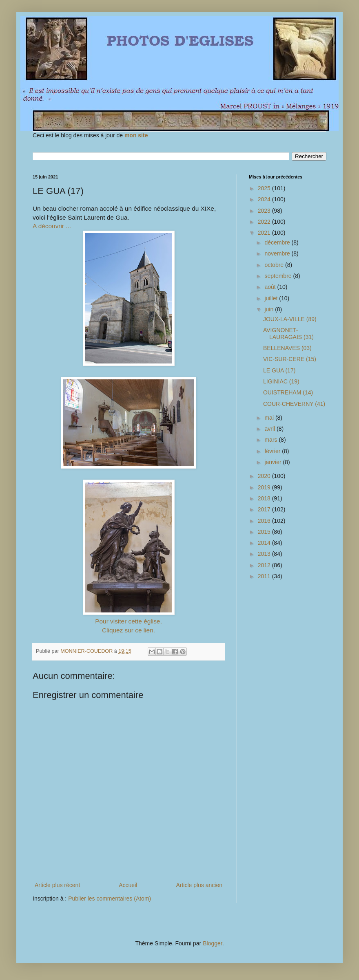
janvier (274, 462)
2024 (265, 199)
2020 (265, 476)
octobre (275, 265)
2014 (265, 543)
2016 (265, 521)
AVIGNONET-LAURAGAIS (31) (288, 334)
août (271, 287)
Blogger (212, 943)
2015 (265, 532)
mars (271, 440)
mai (270, 418)
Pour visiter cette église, (128, 621)
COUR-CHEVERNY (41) (294, 404)
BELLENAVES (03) (287, 348)
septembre (279, 276)
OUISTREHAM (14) (288, 392)
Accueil (128, 885)
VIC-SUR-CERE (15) (290, 359)
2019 (265, 487)
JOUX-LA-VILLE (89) (290, 319)
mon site (136, 135)
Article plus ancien (199, 885)
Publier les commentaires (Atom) (110, 899)
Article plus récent (57, 885)
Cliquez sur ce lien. (129, 630)
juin (270, 309)
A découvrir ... (52, 226)
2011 (265, 576)
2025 (265, 188)
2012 (265, 565)
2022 (265, 222)
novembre (278, 253)
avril (270, 429)
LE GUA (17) (279, 370)
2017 (265, 509)
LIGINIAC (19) (281, 381)
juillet (272, 298)
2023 (265, 211)
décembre (278, 242)
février (273, 451)
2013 (265, 554)
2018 (265, 498)
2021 (265, 233)
